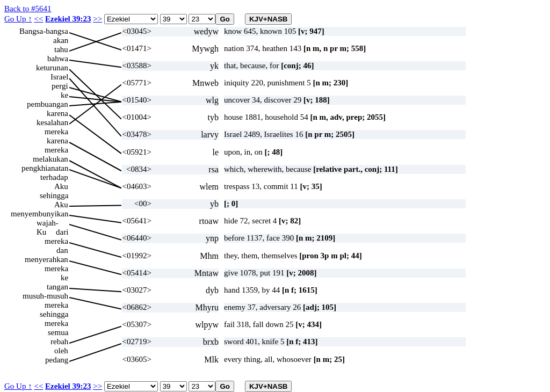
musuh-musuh (45, 296)
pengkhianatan (45, 168)
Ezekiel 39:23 (68, 19)
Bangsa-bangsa (44, 31)
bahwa (58, 59)
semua (58, 332)
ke (64, 95)
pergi (60, 86)
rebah (59, 342)
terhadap (54, 177)
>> (97, 19)
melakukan (50, 159)
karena (57, 113)
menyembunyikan (39, 214)
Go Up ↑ (18, 19)
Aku (61, 186)
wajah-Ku (48, 223)
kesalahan (52, 122)
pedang (57, 360)
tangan (57, 287)
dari (62, 232)
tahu (61, 49)
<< (38, 19)
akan (61, 40)
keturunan (52, 68)
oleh (61, 351)
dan (62, 250)
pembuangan (48, 104)
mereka (56, 132)
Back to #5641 (28, 9)
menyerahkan (46, 259)
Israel (59, 77)
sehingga (54, 195)
